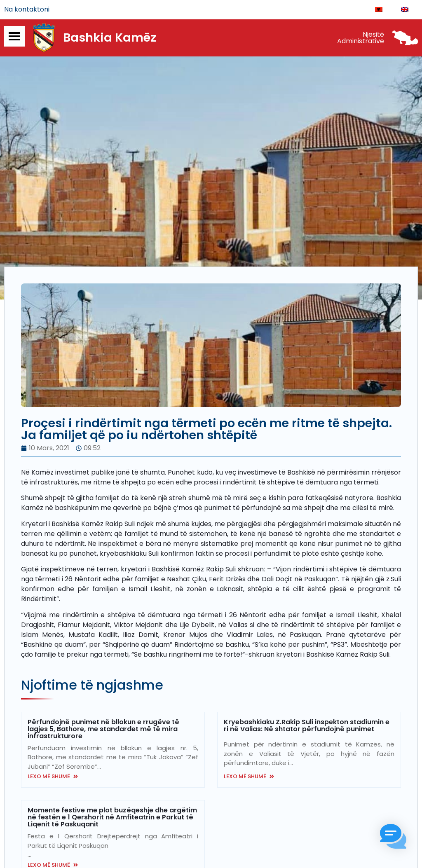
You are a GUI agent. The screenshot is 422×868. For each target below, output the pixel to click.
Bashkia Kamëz (110, 38)
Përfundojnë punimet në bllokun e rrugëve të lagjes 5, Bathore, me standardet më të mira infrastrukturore (103, 729)
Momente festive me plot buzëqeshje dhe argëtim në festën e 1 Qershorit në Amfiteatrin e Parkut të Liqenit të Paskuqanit (112, 818)
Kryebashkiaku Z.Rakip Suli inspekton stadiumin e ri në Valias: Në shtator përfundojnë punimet (307, 726)
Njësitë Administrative (361, 38)
